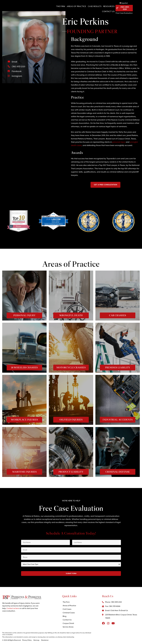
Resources (101, 9)
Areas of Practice (69, 9)
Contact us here (13, 608)
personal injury (119, 142)
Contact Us (115, 9)
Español (132, 4)
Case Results (87, 9)
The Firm (53, 9)
